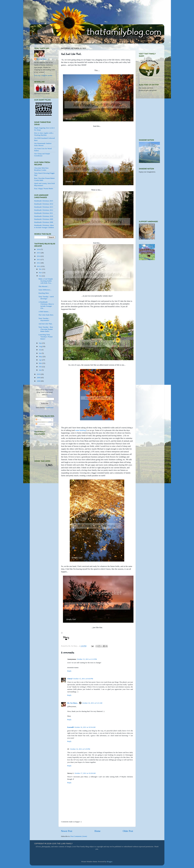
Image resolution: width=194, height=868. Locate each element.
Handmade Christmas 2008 (44, 222)
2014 (39, 256)
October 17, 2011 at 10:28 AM (85, 773)
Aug (41, 346)
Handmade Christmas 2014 (44, 204)
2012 (39, 263)
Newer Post (67, 831)
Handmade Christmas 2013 (44, 207)
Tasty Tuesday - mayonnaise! (44, 319)
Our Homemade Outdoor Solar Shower (43, 144)
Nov (41, 273)
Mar (41, 363)
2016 (39, 249)
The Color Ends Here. (46, 315)
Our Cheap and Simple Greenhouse (42, 155)
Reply (69, 671)
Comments (40, 424)
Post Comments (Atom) (79, 836)
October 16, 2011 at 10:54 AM (85, 727)
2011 (39, 266)
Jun (40, 353)
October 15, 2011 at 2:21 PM (87, 659)
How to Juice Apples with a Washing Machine (44, 134)
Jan (40, 370)
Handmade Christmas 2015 (44, 201)
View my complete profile (43, 75)
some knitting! (81, 430)
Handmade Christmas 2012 (44, 210)
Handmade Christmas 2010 (44, 216)
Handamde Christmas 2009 (44, 219)
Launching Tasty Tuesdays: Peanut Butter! (45, 337)
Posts (38, 420)
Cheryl (70, 679)
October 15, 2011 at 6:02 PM (83, 679)
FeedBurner (49, 408)
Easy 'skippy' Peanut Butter (44, 188)
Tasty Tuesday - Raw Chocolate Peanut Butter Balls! (46, 329)
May (41, 357)
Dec (41, 269)
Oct (40, 276)
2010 (39, 374)
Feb (41, 367)
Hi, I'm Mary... (73, 703)
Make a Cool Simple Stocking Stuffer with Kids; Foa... (46, 281)
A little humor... (44, 312)
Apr (41, 360)
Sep (41, 343)
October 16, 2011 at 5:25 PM (80, 749)
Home (97, 831)
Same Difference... (45, 290)
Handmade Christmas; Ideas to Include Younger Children (44, 226)
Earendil (71, 727)
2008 (39, 381)
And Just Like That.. (46, 324)
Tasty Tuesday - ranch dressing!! (46, 298)
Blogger (109, 862)
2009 (39, 378)
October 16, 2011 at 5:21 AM (92, 703)
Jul (40, 350)
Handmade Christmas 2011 (44, 213)
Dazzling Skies (44, 293)
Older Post (128, 831)
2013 (39, 259)
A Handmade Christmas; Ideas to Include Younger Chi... (46, 305)
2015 (39, 253)
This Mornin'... (44, 286)
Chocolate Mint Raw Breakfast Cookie (41, 169)
